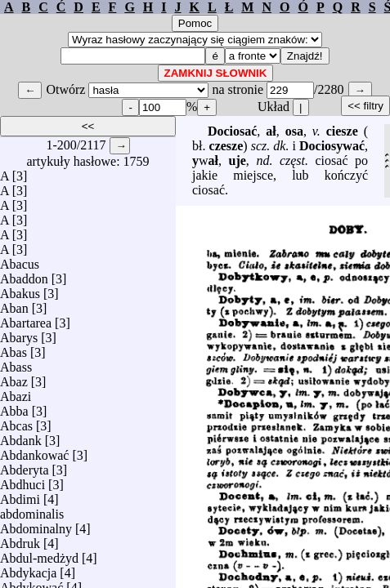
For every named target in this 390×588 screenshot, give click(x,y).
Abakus (20, 290)
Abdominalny (36, 525)
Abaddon (24, 275)
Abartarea (26, 319)
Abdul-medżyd (39, 554)
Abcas (16, 422)
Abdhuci (22, 481)
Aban (14, 304)
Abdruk (20, 539)
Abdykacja (28, 569)
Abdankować (34, 451)
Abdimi (20, 495)
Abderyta (25, 466)
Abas (13, 348)
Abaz (14, 378)
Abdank (21, 437)
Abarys (19, 334)
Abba (14, 407)
